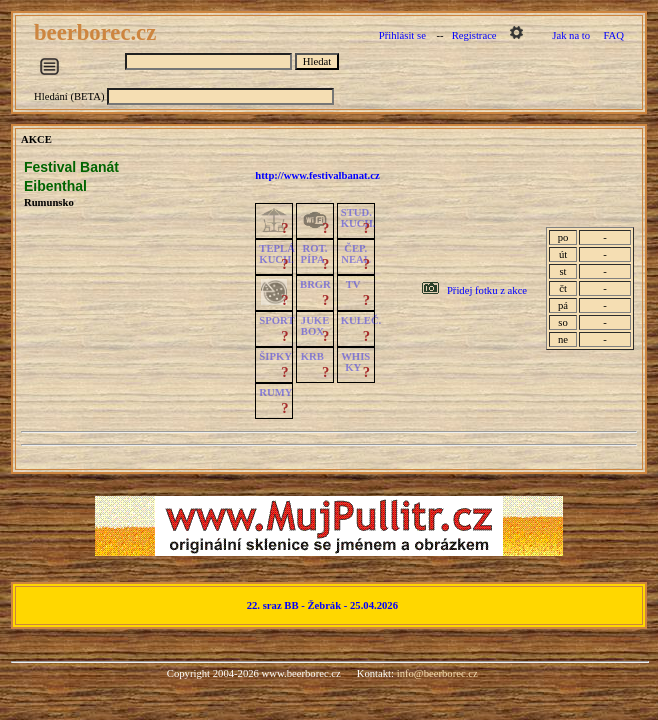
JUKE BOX (315, 326)
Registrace (474, 35)
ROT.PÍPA (314, 254)
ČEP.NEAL (355, 254)
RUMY (275, 392)
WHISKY (355, 362)
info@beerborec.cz (437, 673)
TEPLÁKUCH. (277, 254)
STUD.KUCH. (358, 218)
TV (353, 284)
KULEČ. (361, 320)
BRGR (315, 284)
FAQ (613, 35)
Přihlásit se (402, 35)
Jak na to (571, 35)
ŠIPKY (275, 356)
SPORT (276, 320)
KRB (312, 356)
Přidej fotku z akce (487, 290)
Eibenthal (55, 186)
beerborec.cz (98, 32)
